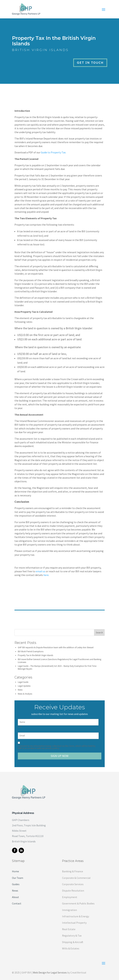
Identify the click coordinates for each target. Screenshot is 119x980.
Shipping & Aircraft (73, 942)
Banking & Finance (73, 871)
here (46, 575)
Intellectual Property (74, 923)
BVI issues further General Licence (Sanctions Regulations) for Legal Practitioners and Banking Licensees (59, 661)
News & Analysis (25, 694)
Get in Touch (90, 63)
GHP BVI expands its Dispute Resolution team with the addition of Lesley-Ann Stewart (56, 647)
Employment (70, 897)
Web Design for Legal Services (50, 972)
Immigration (69, 910)
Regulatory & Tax (72, 936)
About (15, 897)
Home (15, 871)
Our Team (18, 878)
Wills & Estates (71, 948)
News (20, 690)
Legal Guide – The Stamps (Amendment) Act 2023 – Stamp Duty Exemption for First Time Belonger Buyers (57, 667)
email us (41, 571)
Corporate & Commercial (76, 878)
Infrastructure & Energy (76, 916)
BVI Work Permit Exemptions (31, 651)
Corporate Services (73, 884)
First (20, 727)
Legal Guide (23, 682)
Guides (16, 884)
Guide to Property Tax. (53, 152)
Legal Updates (24, 686)
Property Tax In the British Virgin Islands (35, 655)
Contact (17, 903)
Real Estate (69, 929)
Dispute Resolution (73, 891)
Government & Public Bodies (78, 903)
